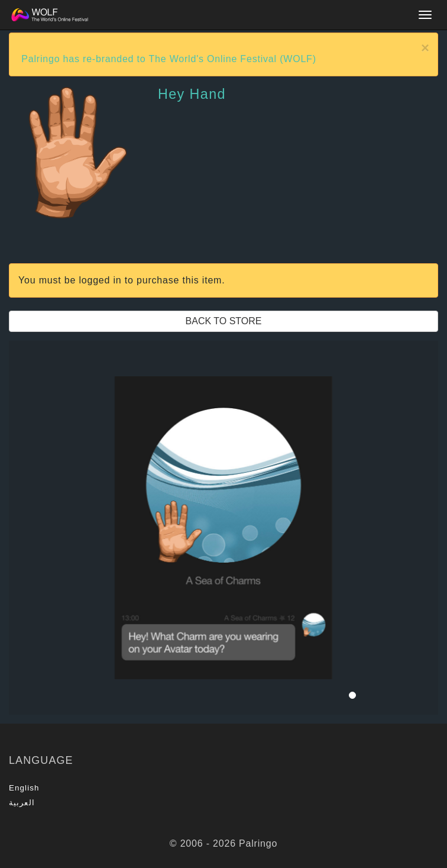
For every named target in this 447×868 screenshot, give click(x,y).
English (24, 788)
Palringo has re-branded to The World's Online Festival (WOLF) (169, 59)
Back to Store (224, 321)
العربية (22, 803)
